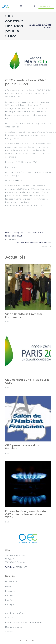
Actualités (41, 24)
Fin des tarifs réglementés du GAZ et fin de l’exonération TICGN (26, 514)
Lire (7, 322)
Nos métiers (10, 596)
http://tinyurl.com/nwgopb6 (35, 199)
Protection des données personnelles (23, 622)
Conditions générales (15, 613)
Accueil (32, 24)
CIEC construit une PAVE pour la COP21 (27, 381)
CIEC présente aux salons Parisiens (23, 447)
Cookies (9, 618)
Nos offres (10, 600)
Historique (10, 605)
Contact (9, 632)
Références (10, 591)
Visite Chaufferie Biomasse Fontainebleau (24, 316)
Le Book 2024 (11, 582)
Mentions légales (13, 627)
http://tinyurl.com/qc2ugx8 (17, 206)
